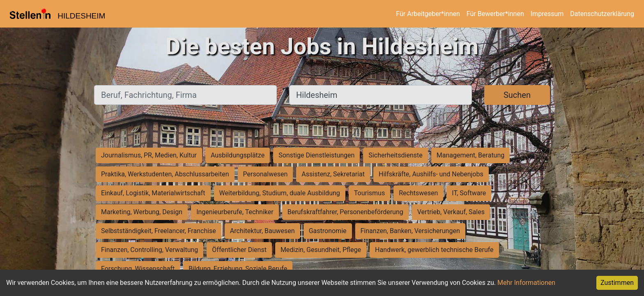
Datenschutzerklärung (602, 14)
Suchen (517, 95)
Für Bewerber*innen (495, 14)
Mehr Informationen (526, 283)
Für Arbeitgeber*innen (428, 14)
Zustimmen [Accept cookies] (617, 283)
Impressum (547, 14)
